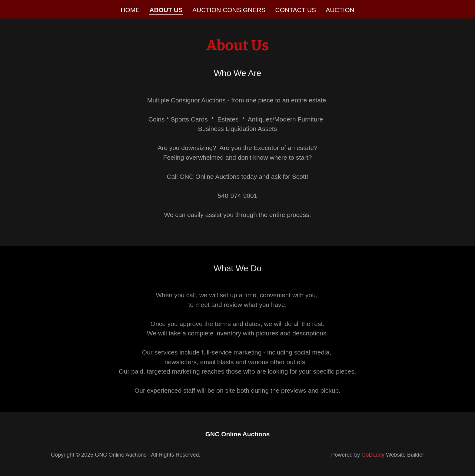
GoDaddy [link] (373, 455)
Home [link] (130, 10)
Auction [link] (340, 10)
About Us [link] (166, 10)
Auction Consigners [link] (229, 10)
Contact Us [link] (296, 10)
